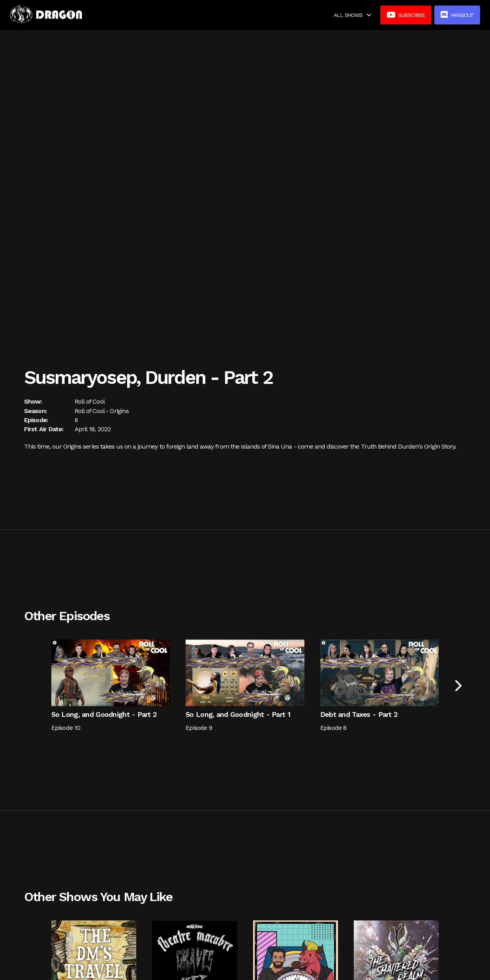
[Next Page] (457, 686)
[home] (46, 15)
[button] (352, 15)
